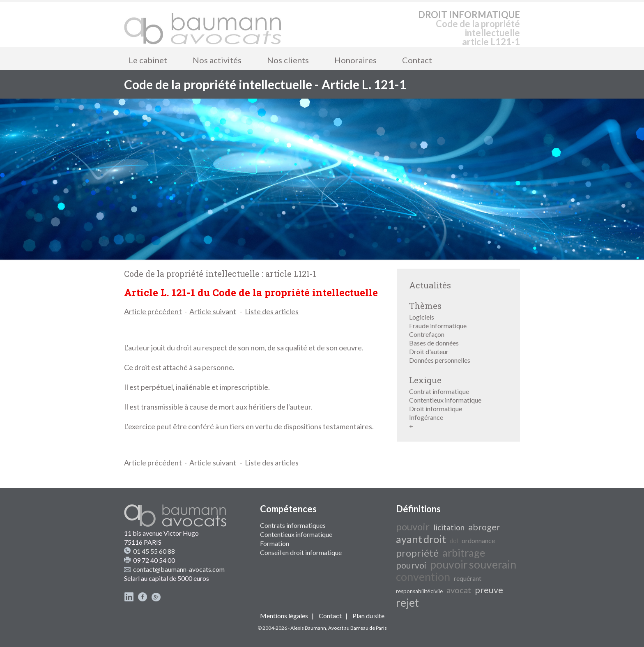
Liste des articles (272, 311)
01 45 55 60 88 (154, 551)
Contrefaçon (427, 334)
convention (423, 577)
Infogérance (426, 417)
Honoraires (355, 60)
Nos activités (217, 60)
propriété (417, 553)
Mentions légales (284, 616)
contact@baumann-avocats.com (179, 569)
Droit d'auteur (429, 351)
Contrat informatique (439, 391)
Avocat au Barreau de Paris (358, 628)
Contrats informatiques (293, 525)
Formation (275, 543)
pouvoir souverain (473, 564)
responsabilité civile (419, 591)
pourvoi (411, 565)
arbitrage (464, 553)
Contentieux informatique (445, 400)
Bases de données (434, 343)
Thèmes (425, 306)
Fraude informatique (438, 326)
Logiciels (422, 317)
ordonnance (478, 540)
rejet (407, 603)
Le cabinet (148, 60)
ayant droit (421, 539)
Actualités (430, 285)
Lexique (425, 380)
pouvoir (413, 526)
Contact (417, 60)
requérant (468, 578)
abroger (484, 527)
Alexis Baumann (308, 628)
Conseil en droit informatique (301, 552)
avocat (459, 590)
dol (454, 541)
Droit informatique (436, 409)
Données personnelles (440, 360)
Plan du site (368, 616)
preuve (489, 590)
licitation (449, 527)
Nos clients (288, 60)
